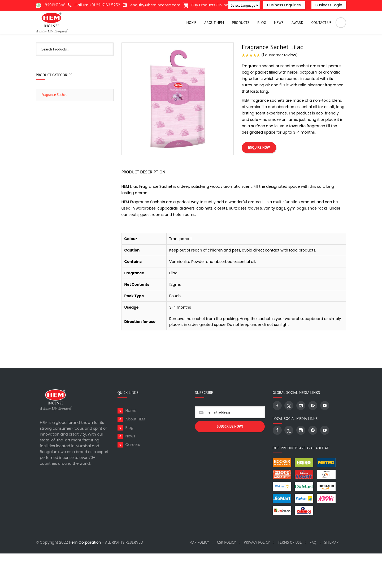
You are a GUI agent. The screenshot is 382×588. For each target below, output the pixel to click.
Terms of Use (290, 577)
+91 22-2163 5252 (105, 5)
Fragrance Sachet (290, 47)
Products (263, 47)
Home (246, 47)
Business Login (329, 5)
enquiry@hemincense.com (155, 5)
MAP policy (199, 577)
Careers (133, 479)
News (130, 471)
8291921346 (55, 5)
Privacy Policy (257, 577)
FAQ (313, 577)
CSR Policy (226, 577)
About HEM (135, 454)
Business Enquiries (284, 5)
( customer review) (279, 90)
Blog (129, 462)
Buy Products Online (206, 5)
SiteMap (331, 577)
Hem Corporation (85, 577)
